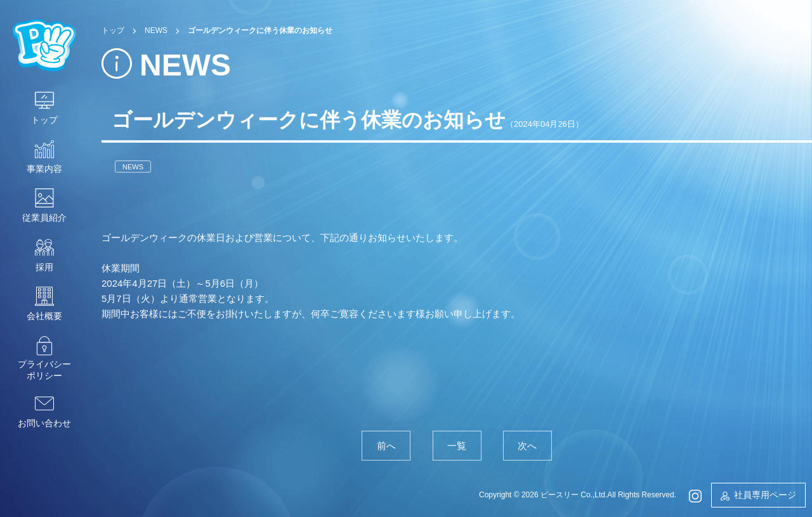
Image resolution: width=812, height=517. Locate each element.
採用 (44, 267)
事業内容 (44, 169)
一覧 (457, 446)
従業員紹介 (44, 218)
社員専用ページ (765, 495)
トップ (44, 120)
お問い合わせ (44, 423)
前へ (386, 446)
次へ (527, 446)
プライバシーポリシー (44, 370)
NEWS (133, 166)
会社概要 (44, 316)
